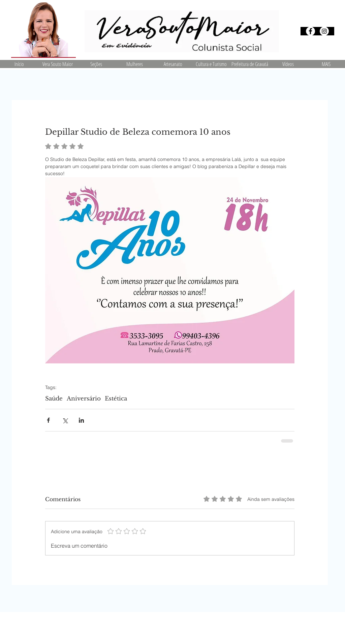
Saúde (54, 399)
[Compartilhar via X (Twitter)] (65, 420)
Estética (116, 399)
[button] (96, 64)
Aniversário (84, 399)
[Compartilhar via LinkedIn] (81, 420)
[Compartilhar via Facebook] (48, 420)
